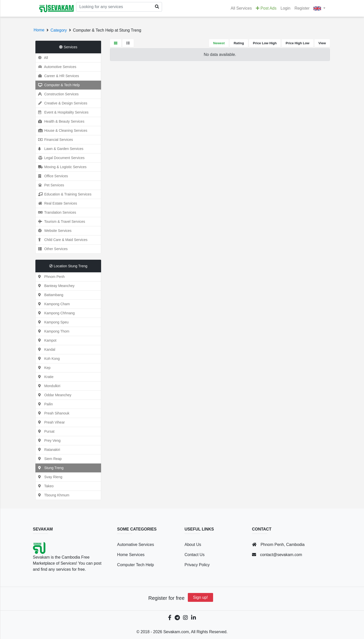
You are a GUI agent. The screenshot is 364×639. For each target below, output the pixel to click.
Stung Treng (50, 468)
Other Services (52, 249)
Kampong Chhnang (55, 313)
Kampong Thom (52, 331)
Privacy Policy (197, 565)
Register (302, 8)
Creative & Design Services (61, 103)
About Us (193, 545)
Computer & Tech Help (58, 85)
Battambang (49, 295)
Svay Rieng (49, 477)
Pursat (45, 431)
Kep (43, 368)
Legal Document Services (60, 158)
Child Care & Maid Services (62, 240)
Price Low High (265, 43)
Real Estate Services (56, 203)
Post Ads (266, 8)
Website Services (54, 231)
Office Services (52, 176)
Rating (239, 43)
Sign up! (201, 597)
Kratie (44, 377)
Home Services (131, 555)
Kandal (45, 349)
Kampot (46, 340)
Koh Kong (48, 359)
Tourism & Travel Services (60, 222)
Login (286, 8)
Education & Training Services (64, 194)
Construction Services (57, 94)
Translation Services (56, 212)
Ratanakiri (48, 450)
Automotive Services (56, 67)
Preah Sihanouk (53, 413)
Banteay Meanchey (55, 286)
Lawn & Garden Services (60, 149)
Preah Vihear (50, 422)
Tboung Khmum (52, 495)
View (322, 43)
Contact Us (195, 555)
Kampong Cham (53, 304)
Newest (219, 43)
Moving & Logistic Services (61, 167)
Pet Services (50, 185)
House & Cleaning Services (61, 130)
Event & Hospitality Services (62, 112)
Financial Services (54, 140)
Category (59, 30)
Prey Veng (48, 440)
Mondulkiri (48, 386)
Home (39, 30)
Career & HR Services (57, 76)
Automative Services (135, 545)
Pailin (44, 404)
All (42, 58)
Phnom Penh (50, 277)
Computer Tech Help (135, 565)
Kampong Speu (52, 322)
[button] (319, 8)
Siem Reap (49, 459)
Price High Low (298, 43)
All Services (241, 8)
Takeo (45, 486)
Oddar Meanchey (53, 395)
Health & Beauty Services (60, 121)
